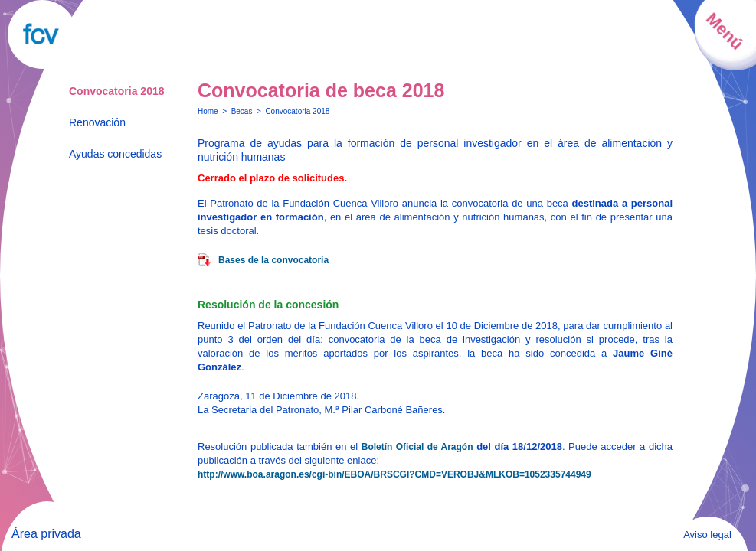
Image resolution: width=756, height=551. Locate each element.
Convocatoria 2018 (117, 91)
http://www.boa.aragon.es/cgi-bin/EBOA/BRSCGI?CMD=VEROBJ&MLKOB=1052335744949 (394, 474)
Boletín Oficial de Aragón (417, 447)
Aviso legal (707, 535)
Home (208, 111)
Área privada (46, 534)
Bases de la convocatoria (273, 260)
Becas (242, 111)
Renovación (97, 122)
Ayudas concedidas (115, 154)
